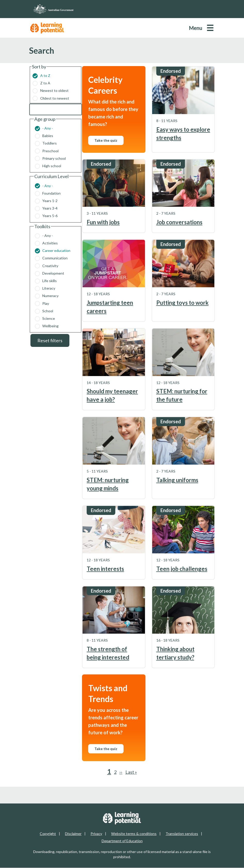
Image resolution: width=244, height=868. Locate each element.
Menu (196, 28)
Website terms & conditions (134, 834)
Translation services (182, 834)
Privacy (96, 834)
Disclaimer (73, 834)
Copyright (48, 834)
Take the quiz (106, 140)
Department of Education (122, 841)
